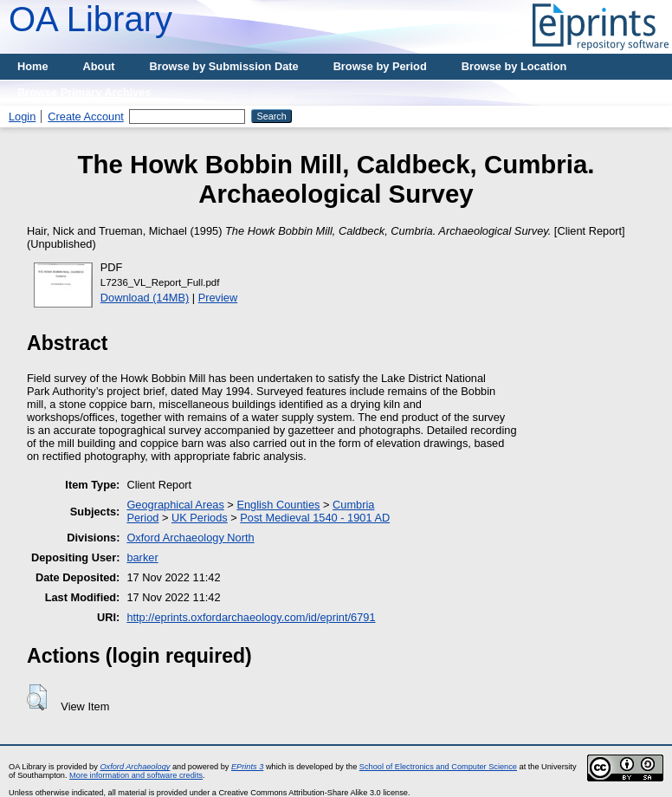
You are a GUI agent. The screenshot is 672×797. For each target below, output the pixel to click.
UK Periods (200, 518)
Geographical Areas (175, 505)
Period (142, 518)
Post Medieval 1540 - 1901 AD (315, 518)
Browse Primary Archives (84, 92)
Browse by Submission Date (224, 66)
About (99, 66)
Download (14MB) (145, 298)
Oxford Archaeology (135, 767)
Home (33, 66)
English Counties (278, 505)
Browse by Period (380, 66)
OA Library (90, 19)
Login (22, 117)
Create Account (86, 117)
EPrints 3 (247, 767)
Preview (218, 298)
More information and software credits (136, 775)
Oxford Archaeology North (190, 538)
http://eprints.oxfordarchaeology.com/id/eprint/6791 (251, 617)
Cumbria (353, 505)
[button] (37, 697)
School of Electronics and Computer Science (438, 767)
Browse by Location (514, 66)
